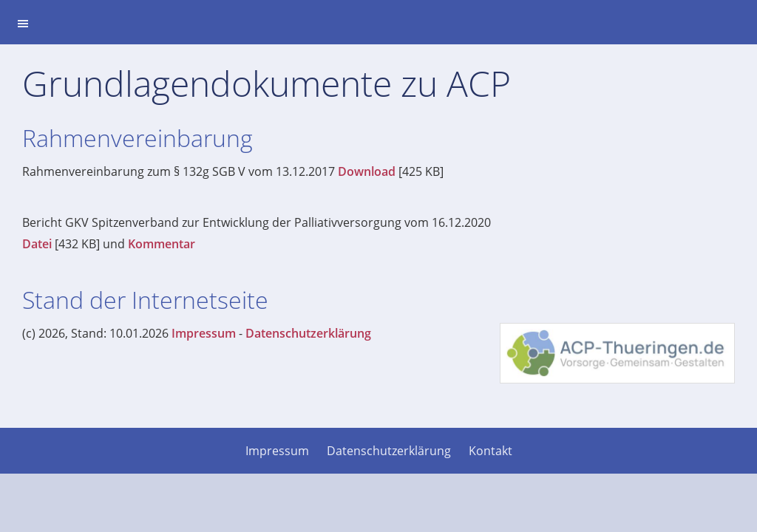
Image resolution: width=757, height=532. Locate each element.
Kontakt (490, 451)
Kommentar (162, 244)
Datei (37, 244)
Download (367, 171)
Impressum (204, 333)
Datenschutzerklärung (308, 333)
